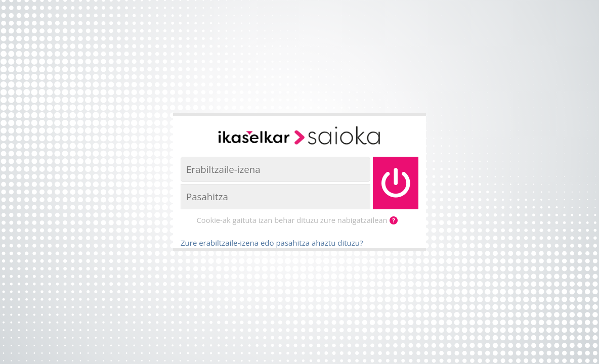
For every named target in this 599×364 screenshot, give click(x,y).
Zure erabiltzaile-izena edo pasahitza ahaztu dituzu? (272, 243)
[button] (396, 221)
